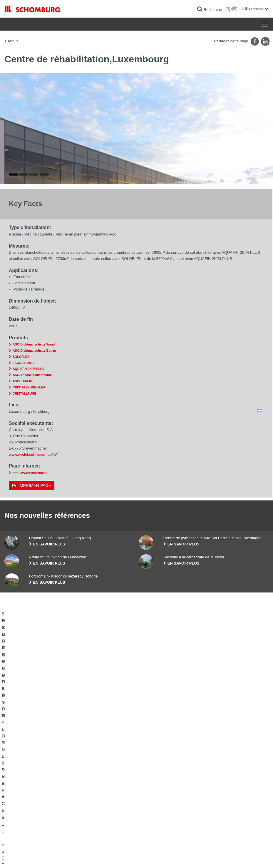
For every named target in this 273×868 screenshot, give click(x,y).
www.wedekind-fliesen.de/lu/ (33, 556)
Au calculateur (107, 799)
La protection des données (62, 856)
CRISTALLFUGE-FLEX (29, 490)
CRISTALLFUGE (25, 495)
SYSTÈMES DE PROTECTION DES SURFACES (43, 826)
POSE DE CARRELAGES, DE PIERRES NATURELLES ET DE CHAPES (36, 812)
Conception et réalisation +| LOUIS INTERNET (237, 856)
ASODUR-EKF (23, 483)
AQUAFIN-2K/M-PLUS (29, 471)
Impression (33, 856)
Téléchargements (109, 808)
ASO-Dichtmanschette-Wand (34, 447)
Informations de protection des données (109, 856)
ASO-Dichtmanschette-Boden (34, 453)
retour (13, 41)
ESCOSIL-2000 (23, 465)
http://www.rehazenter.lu (31, 575)
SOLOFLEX (21, 459)
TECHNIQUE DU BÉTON (24, 834)
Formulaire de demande (114, 817)
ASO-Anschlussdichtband (32, 477)
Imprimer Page (35, 587)
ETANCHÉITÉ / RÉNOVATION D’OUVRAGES (40, 799)
